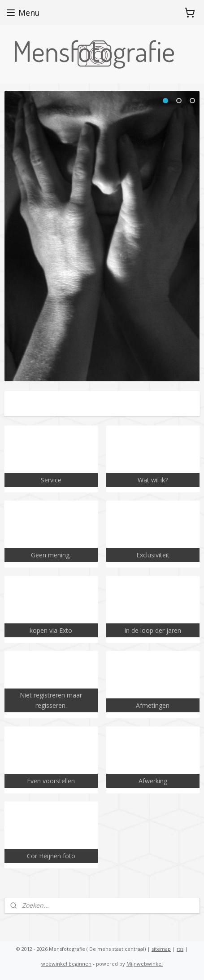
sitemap (161, 949)
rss (180, 949)
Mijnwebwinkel (145, 964)
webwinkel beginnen (66, 964)
